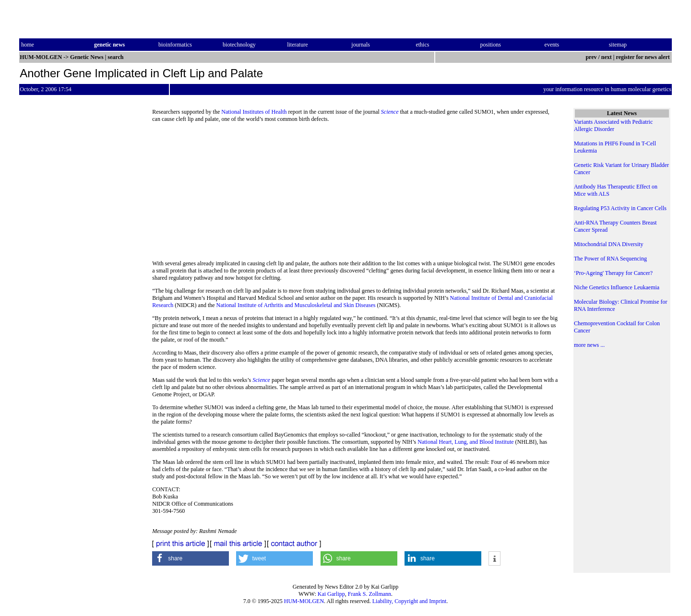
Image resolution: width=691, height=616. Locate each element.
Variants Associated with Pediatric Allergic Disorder (613, 125)
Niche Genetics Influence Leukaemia (617, 287)
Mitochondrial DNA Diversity (609, 244)
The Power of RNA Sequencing (610, 259)
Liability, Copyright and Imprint (410, 601)
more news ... (589, 345)
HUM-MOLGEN (304, 601)
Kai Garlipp (331, 594)
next (607, 57)
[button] (191, 558)
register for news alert (644, 57)
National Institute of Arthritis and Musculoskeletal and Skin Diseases (296, 305)
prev (591, 57)
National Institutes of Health (254, 112)
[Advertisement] (355, 194)
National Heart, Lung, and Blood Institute (465, 442)
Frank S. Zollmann (369, 594)
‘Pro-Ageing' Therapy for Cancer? (613, 273)
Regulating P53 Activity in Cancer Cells (620, 208)
